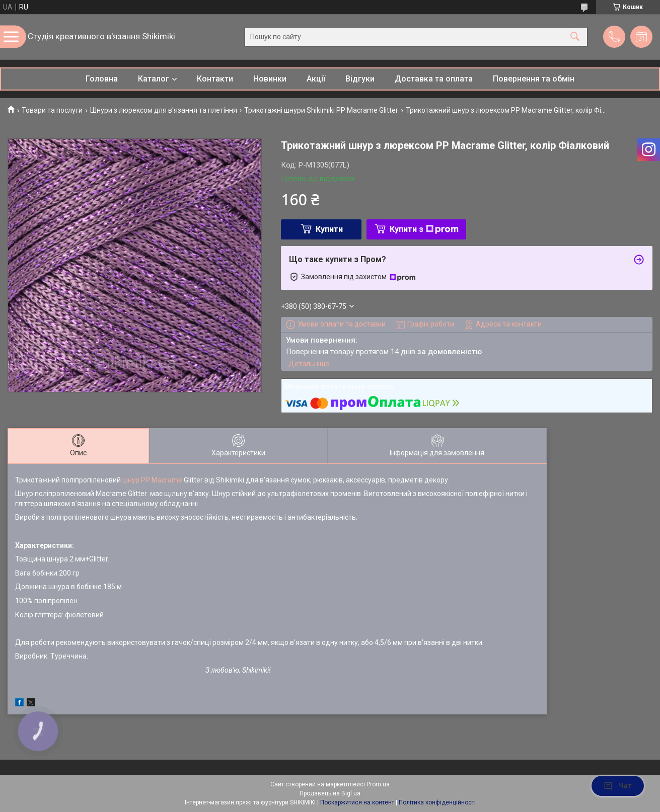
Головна (102, 79)
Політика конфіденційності (437, 802)
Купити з (424, 229)
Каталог (154, 79)
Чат (618, 786)
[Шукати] (575, 37)
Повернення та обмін (534, 79)
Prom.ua (378, 784)
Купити (329, 229)
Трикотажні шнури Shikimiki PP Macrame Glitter (321, 110)
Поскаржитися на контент (357, 802)
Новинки (270, 79)
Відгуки (360, 79)
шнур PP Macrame (152, 480)
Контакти (215, 79)
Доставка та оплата (434, 79)
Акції (316, 79)
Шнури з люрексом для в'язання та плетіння (164, 110)
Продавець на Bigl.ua (330, 793)
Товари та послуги (52, 110)
